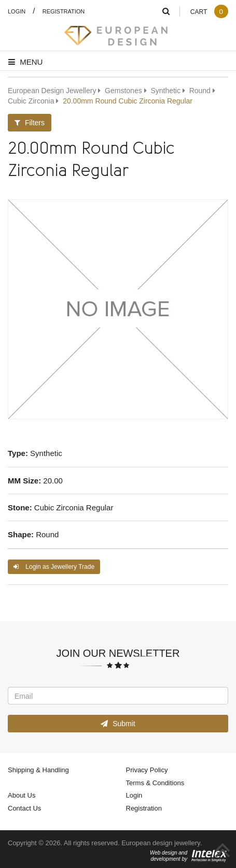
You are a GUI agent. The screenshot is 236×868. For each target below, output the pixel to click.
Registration (64, 11)
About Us (22, 795)
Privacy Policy (147, 770)
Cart (209, 12)
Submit (118, 723)
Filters (30, 122)
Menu (25, 62)
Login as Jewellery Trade (54, 567)
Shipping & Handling (38, 770)
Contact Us (24, 808)
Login (17, 11)
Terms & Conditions (155, 783)
